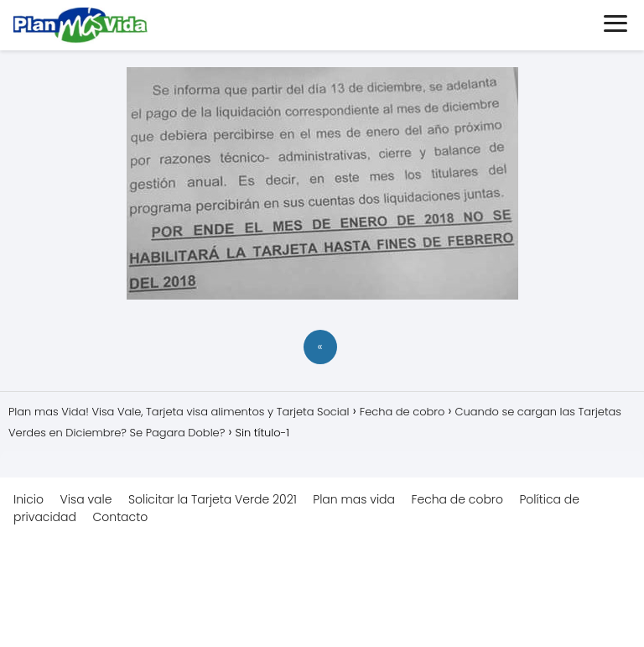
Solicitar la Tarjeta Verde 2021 (213, 499)
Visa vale (86, 499)
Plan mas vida (354, 499)
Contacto (120, 517)
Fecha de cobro (457, 499)
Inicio (29, 499)
